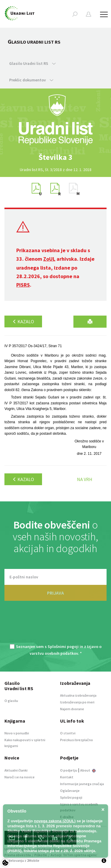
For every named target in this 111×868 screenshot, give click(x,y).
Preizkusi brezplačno (77, 740)
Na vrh (85, 479)
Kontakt (67, 777)
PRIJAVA (55, 593)
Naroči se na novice (20, 777)
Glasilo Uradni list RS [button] (32, 63)
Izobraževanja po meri (77, 702)
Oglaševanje (70, 791)
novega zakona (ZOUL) (55, 821)
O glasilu (11, 701)
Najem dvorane (72, 709)
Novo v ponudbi (17, 733)
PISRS (23, 285)
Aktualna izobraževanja (78, 695)
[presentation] (56, 626)
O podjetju (69, 770)
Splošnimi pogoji (63, 647)
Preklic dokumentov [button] (31, 80)
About (88, 770)
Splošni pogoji (71, 797)
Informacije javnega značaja (82, 784)
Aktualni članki (16, 770)
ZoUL (49, 259)
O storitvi (68, 733)
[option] (56, 157)
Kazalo (23, 321)
